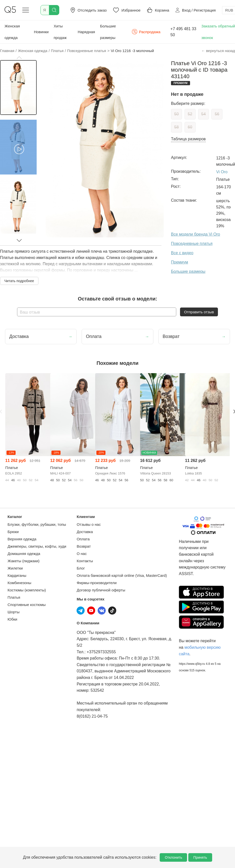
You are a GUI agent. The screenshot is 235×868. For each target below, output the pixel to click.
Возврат (84, 546)
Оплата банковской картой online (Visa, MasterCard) (122, 575)
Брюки (13, 532)
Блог (81, 568)
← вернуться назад (218, 51)
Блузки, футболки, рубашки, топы (37, 524)
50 (177, 114)
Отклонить (173, 857)
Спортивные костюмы (27, 605)
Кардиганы (17, 575)
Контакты (85, 561)
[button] (19, 58)
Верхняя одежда (22, 539)
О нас (82, 554)
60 (190, 127)
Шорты (14, 612)
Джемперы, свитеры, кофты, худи (37, 546)
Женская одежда (12, 32)
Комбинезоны (19, 583)
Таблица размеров (188, 139)
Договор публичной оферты (101, 590)
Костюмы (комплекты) (27, 590)
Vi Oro (222, 172)
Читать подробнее (19, 281)
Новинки (41, 32)
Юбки (12, 619)
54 (204, 114)
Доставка (85, 532)
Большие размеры (108, 32)
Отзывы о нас (89, 524)
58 (177, 127)
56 (217, 114)
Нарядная (86, 32)
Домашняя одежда (24, 554)
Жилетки (15, 568)
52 (190, 114)
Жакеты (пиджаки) (23, 561)
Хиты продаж (60, 32)
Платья (14, 597)
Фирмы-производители (97, 583)
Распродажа (146, 32)
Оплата (83, 539)
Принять (200, 857)
